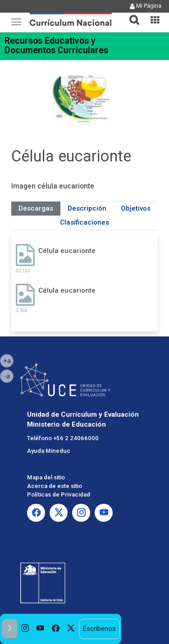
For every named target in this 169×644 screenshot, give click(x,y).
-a (9, 376)
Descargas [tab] (36, 208)
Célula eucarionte (67, 251)
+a (9, 360)
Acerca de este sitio (55, 486)
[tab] (131, 15)
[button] (131, 14)
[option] (25, 629)
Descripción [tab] (87, 208)
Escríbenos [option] (99, 629)
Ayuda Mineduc (49, 451)
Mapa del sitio (46, 477)
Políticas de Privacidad (59, 494)
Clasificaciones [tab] (84, 222)
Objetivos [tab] (136, 208)
